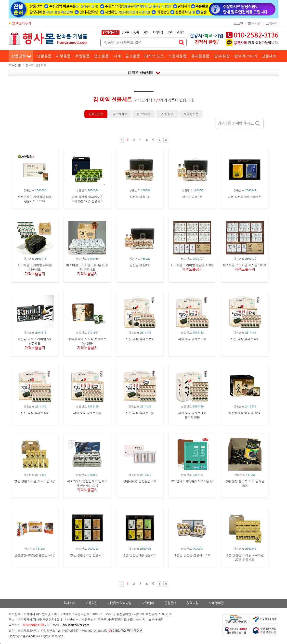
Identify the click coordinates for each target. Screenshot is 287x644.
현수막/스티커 (246, 56)
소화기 (181, 33)
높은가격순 (143, 114)
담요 (146, 33)
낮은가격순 (120, 114)
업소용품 (102, 56)
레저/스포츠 (154, 56)
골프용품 (133, 56)
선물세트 (269, 56)
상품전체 (19, 56)
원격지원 (193, 603)
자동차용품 (177, 56)
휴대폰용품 (200, 56)
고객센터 (272, 23)
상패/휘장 (222, 56)
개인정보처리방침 (120, 603)
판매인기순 (96, 114)
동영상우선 (191, 114)
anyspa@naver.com (76, 625)
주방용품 (82, 56)
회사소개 (69, 603)
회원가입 (254, 23)
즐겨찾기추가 (22, 23)
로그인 (238, 23)
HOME (16, 65)
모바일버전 (216, 603)
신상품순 (167, 114)
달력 (170, 33)
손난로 (126, 33)
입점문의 (170, 603)
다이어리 (158, 33)
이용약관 (91, 603)
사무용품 (63, 56)
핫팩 (136, 33)
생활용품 (44, 56)
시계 (117, 56)
